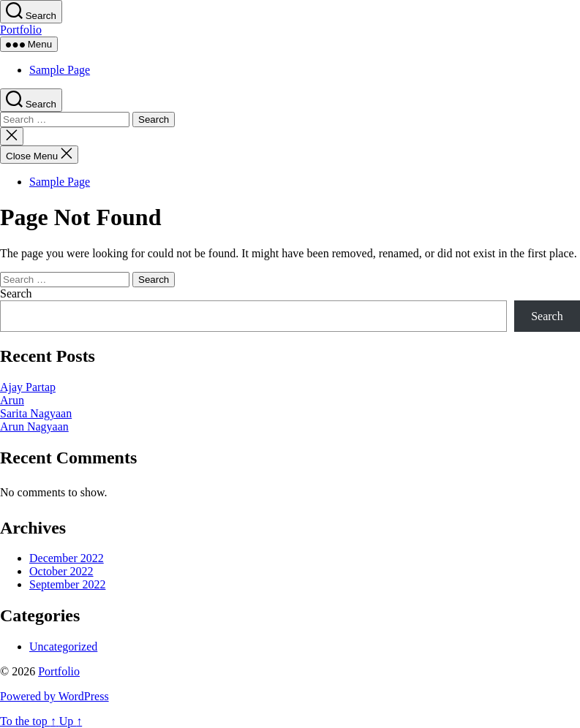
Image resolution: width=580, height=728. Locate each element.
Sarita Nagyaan (36, 413)
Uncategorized (63, 647)
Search (16, 293)
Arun (12, 400)
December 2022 (67, 558)
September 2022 (67, 584)
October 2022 (61, 571)
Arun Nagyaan (34, 426)
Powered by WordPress (54, 696)
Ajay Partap (28, 387)
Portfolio (21, 30)
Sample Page (60, 70)
